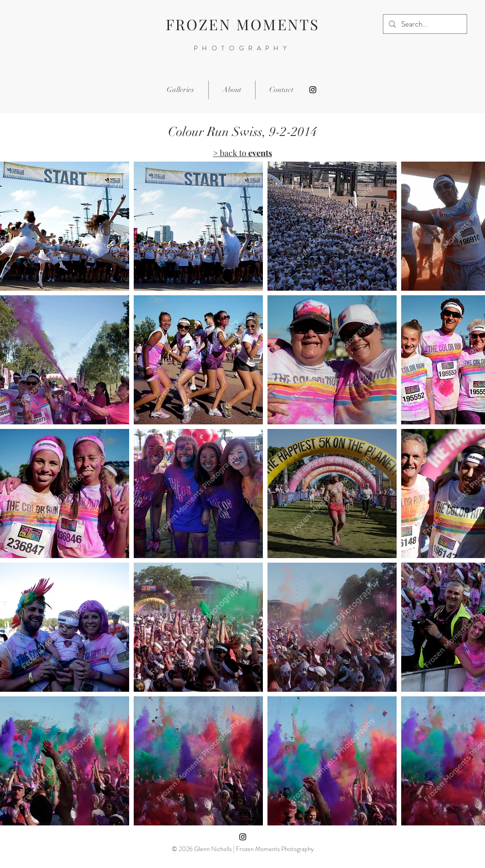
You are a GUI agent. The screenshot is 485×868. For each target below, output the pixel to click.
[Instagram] (313, 90)
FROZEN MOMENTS (243, 24)
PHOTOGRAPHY (242, 48)
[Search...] (424, 24)
